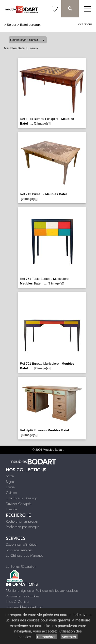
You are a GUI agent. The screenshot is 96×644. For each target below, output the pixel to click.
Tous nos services (19, 550)
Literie (10, 487)
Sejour (10, 482)
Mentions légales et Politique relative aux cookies (42, 591)
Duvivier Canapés (19, 504)
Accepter (69, 637)
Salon (10, 476)
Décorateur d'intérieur (22, 544)
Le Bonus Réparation (21, 567)
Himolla (11, 509)
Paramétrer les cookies (23, 596)
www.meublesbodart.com (25, 607)
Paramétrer (46, 637)
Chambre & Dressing (22, 498)
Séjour (12, 25)
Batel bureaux (30, 25)
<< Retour (85, 24)
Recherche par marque (23, 527)
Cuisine (11, 493)
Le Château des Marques (25, 555)
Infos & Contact (17, 602)
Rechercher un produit (22, 521)
